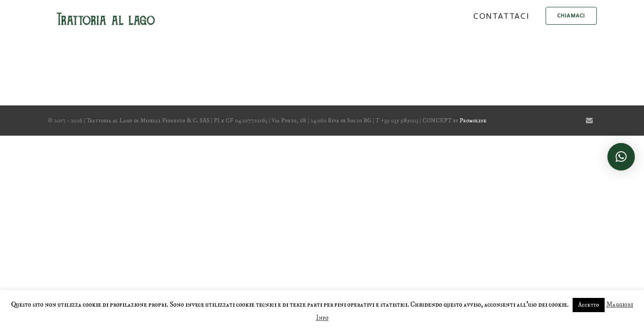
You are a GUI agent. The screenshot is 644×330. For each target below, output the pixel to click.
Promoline (473, 121)
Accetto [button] (589, 305)
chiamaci (571, 16)
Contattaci (501, 16)
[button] (621, 157)
